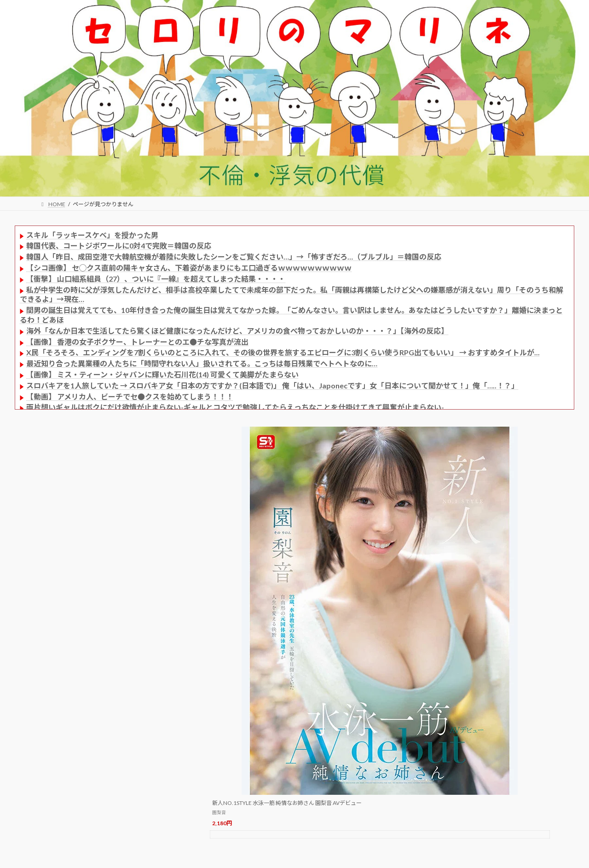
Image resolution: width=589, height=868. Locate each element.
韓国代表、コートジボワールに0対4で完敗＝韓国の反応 (119, 246)
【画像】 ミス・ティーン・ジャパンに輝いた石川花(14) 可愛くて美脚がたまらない (162, 374)
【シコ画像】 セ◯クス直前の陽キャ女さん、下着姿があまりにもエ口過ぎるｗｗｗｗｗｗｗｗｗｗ (189, 268)
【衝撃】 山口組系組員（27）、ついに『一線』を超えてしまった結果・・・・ (156, 279)
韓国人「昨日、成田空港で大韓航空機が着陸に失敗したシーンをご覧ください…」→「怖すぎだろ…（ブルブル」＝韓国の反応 (234, 257)
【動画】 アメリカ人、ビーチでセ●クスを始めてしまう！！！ (130, 396)
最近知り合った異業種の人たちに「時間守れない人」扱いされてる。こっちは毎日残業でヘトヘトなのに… (202, 363)
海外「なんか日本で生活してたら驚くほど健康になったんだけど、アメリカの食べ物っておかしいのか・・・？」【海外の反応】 (237, 331)
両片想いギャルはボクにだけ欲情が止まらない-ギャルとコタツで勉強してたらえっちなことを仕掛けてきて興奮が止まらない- (235, 407)
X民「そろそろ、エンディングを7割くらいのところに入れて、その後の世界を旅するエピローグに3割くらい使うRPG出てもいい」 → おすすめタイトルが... (283, 352)
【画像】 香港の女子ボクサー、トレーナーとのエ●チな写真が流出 (137, 342)
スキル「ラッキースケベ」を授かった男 (92, 235)
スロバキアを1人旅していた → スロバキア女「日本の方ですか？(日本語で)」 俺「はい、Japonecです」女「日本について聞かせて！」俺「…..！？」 (272, 385)
